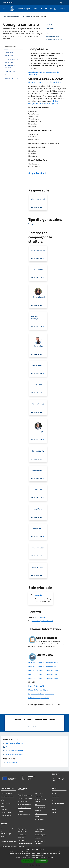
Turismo (20, 811)
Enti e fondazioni (6, 803)
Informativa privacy (41, 835)
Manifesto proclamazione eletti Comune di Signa (45, 82)
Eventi (54, 812)
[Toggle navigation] (4, 8)
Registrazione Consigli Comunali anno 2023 (43, 674)
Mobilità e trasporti (24, 814)
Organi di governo (27, 16)
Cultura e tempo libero (25, 798)
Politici (3, 806)
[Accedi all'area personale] (61, 3)
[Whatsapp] (55, 9)
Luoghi (54, 809)
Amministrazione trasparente (40, 830)
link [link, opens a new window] (52, 857)
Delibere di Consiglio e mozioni (39, 698)
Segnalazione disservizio (22, 836)
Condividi (51, 25)
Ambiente (38, 811)
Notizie (54, 794)
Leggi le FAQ (22, 840)
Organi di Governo (7, 794)
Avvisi (54, 800)
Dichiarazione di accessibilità (40, 842)
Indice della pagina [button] (11, 46)
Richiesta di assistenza (25, 844)
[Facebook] (41, 9)
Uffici (3, 800)
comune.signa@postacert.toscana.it (42, 621)
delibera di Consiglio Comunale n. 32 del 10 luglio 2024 (44, 102)
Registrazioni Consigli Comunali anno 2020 (43, 662)
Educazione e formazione (39, 795)
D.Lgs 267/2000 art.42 (36, 686)
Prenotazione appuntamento (22, 830)
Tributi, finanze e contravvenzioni (40, 806)
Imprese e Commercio (25, 805)
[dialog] (34, 857)
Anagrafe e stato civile (25, 795)
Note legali (38, 838)
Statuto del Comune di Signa (38, 690)
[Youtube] (46, 9)
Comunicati (55, 797)
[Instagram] (50, 9)
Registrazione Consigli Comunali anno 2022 (43, 670)
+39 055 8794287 (40, 617)
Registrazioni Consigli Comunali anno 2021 (43, 666)
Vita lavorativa (22, 801)
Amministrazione (14, 16)
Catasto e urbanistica (24, 808)
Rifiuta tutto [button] (42, 861)
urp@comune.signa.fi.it (8, 841)
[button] (34, 865)
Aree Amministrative (7, 797)
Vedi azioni (51, 29)
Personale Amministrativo (6, 811)
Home (4, 16)
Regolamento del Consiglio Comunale (41, 694)
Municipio (38, 595)
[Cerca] (65, 9)
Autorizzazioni (39, 820)
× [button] (67, 849)
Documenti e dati (6, 815)
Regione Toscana (8, 3)
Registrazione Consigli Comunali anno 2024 (43, 678)
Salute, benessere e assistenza (41, 815)
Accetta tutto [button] (28, 861)
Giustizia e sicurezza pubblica (41, 800)
